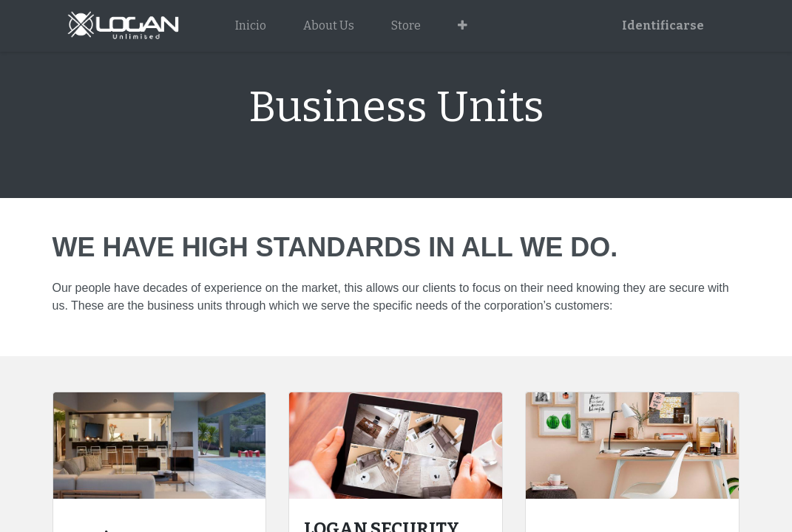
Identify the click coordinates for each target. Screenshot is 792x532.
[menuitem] (251, 26)
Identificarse (663, 25)
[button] (463, 26)
